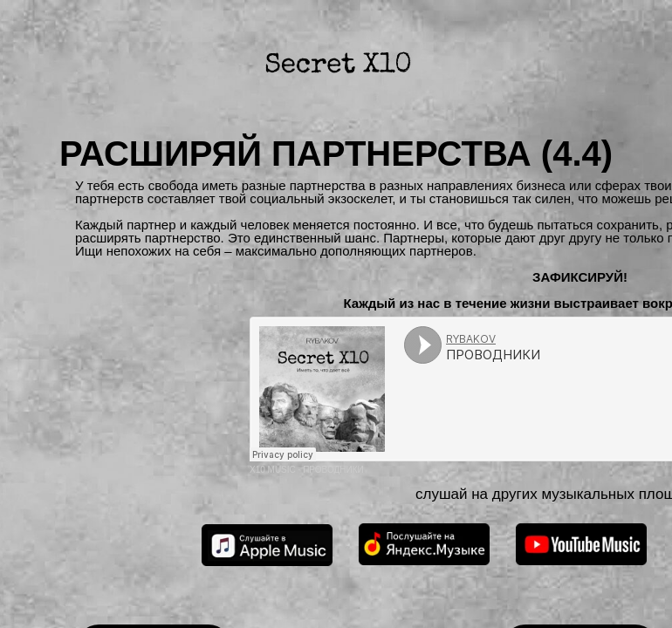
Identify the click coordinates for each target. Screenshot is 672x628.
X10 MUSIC (273, 470)
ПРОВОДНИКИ (333, 470)
